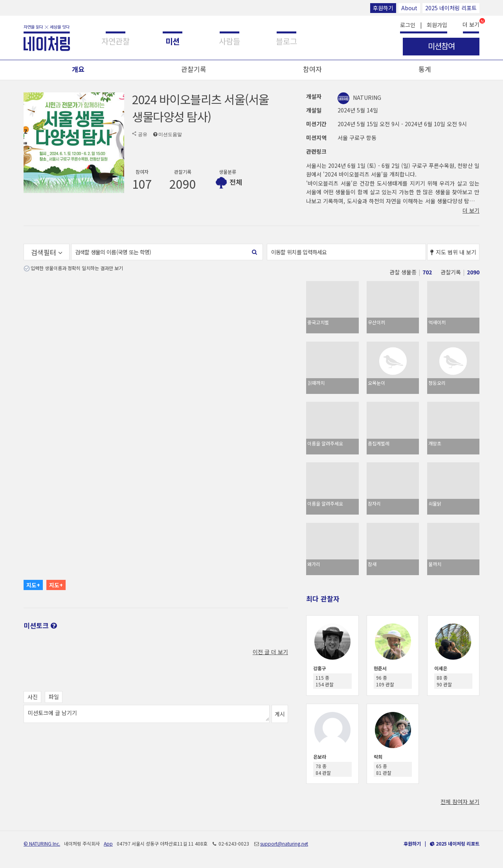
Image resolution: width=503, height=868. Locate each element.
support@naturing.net (284, 843)
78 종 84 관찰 (323, 769)
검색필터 (47, 252)
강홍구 (320, 668)
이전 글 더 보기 (270, 652)
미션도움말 (170, 134)
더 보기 (471, 24)
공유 (143, 134)
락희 (378, 757)
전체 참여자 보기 (460, 802)
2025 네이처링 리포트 (451, 8)
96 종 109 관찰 (385, 681)
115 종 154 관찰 (325, 681)
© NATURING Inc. (42, 843)
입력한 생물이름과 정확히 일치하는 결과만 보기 (77, 268)
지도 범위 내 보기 (453, 252)
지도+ (33, 585)
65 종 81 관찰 (384, 769)
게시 (280, 714)
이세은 (441, 668)
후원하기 (383, 8)
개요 (78, 69)
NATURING (359, 97)
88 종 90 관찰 (444, 681)
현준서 (380, 668)
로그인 (408, 25)
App (108, 843)
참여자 (312, 69)
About (409, 8)
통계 (425, 69)
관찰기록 (194, 69)
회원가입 (437, 25)
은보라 (320, 757)
